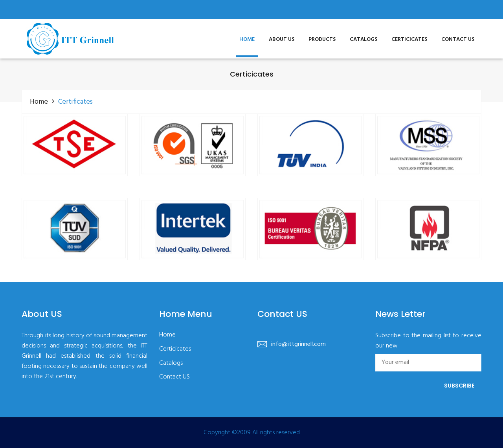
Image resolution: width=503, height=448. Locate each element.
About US (282, 39)
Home (247, 39)
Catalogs (363, 39)
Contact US (458, 39)
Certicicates (409, 39)
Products (322, 39)
